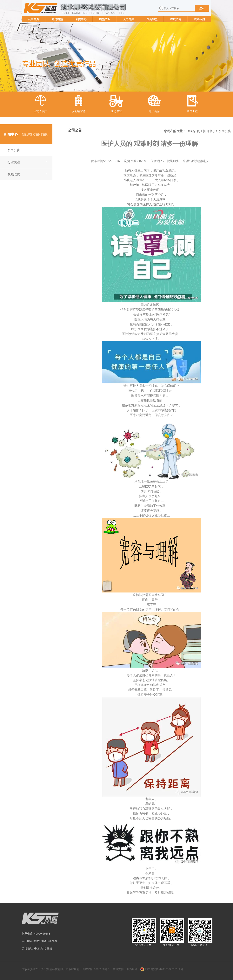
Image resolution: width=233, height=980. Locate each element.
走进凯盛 (57, 19)
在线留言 (176, 19)
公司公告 (14, 150)
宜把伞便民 (41, 111)
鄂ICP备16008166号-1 (96, 969)
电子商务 (154, 111)
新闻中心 (81, 19)
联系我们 (199, 19)
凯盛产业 (105, 19)
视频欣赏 (14, 174)
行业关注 (14, 162)
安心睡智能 (79, 111)
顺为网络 (132, 969)
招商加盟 (152, 19)
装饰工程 (192, 111)
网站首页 (194, 131)
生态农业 (116, 111)
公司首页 (34, 19)
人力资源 (128, 19)
